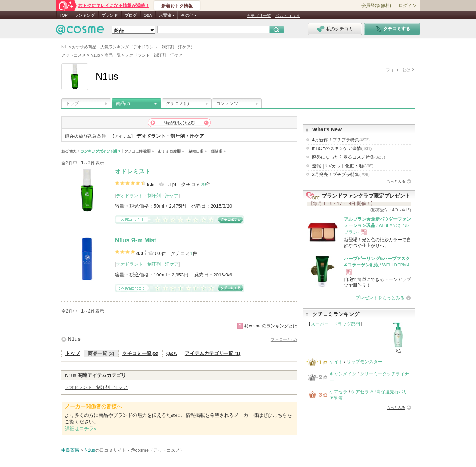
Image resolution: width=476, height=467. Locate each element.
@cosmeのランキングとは (271, 326)
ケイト (336, 362)
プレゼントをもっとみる (380, 298)
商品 (123, 103)
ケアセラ (338, 392)
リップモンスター (364, 362)
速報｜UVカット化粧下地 (343, 166)
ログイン (408, 6)
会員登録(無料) (376, 6)
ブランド (110, 15)
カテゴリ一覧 (259, 16)
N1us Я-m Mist (136, 240)
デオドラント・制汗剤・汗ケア (147, 196)
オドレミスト (133, 171)
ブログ (131, 15)
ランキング (85, 15)
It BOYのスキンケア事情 (342, 148)
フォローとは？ (400, 70)
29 (203, 184)
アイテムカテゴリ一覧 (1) (213, 353)
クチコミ (177, 103)
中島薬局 (70, 450)
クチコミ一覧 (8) (141, 353)
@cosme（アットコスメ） (157, 450)
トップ (72, 103)
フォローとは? (284, 339)
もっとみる (396, 181)
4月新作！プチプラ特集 (341, 140)
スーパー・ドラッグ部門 (335, 324)
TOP (64, 15)
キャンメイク (343, 374)
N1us (74, 339)
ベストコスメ (287, 16)
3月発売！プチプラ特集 (341, 175)
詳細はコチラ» (81, 428)
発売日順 (198, 151)
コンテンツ (227, 103)
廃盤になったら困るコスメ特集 (348, 157)
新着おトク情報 (177, 6)
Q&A (148, 15)
